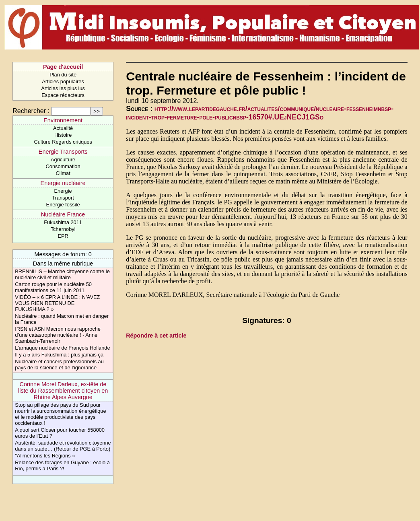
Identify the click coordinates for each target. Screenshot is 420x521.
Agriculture (63, 160)
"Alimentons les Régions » (45, 456)
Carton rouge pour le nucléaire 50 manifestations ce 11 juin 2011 (53, 287)
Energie (63, 191)
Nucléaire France (63, 214)
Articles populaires (63, 81)
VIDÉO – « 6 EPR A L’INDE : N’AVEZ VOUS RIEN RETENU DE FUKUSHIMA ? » (57, 303)
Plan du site (63, 75)
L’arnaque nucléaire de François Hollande (62, 348)
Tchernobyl (63, 229)
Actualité (63, 128)
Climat (63, 173)
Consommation (63, 166)
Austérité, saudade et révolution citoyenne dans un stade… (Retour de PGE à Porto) (63, 446)
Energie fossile (63, 205)
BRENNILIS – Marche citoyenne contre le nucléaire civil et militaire (62, 274)
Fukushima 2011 (63, 222)
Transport (63, 198)
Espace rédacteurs (63, 95)
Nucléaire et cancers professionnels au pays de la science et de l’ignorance (59, 364)
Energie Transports (63, 152)
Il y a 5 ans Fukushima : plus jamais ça (59, 355)
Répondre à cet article (156, 336)
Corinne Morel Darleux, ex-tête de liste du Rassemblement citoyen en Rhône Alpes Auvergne (63, 391)
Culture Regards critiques (63, 142)
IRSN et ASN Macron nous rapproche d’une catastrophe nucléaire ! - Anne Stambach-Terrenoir (58, 335)
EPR (63, 236)
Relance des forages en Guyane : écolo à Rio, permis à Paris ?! (62, 465)
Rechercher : (31, 111)
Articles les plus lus (63, 88)
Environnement (63, 120)
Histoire (63, 135)
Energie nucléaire (63, 183)
